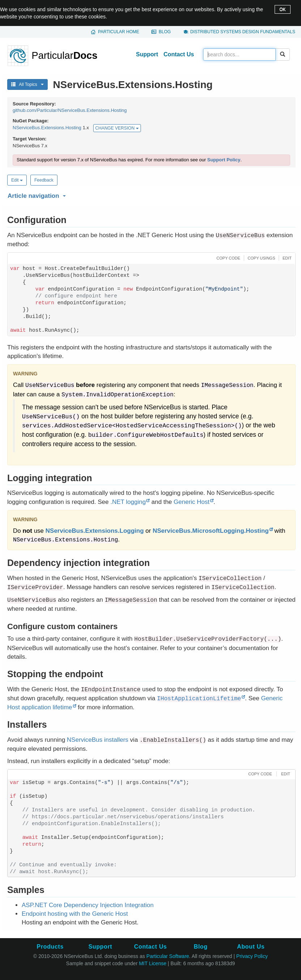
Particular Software (168, 956)
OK (282, 9)
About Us (251, 947)
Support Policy (224, 160)
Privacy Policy (252, 956)
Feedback (44, 180)
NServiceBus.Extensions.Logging (95, 531)
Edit (17, 180)
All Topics (27, 84)
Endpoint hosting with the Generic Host (75, 914)
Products (50, 947)
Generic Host (192, 502)
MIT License (152, 963)
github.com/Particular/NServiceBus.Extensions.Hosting (70, 110)
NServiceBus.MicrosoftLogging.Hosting (210, 531)
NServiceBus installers (98, 740)
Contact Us (179, 54)
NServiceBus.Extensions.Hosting (47, 128)
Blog (165, 32)
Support (147, 54)
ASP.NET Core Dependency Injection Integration (88, 905)
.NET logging (128, 502)
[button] (150, 195)
